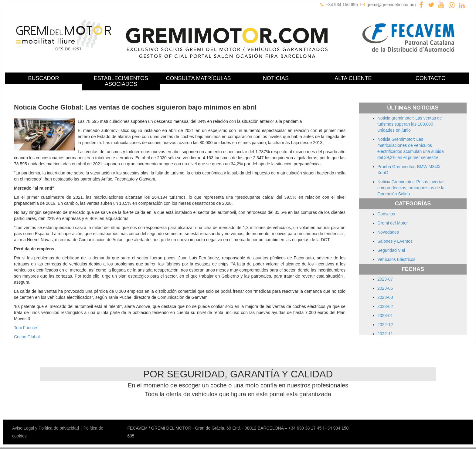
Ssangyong (57, 417)
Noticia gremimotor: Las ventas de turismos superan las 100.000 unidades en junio (410, 124)
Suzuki (90, 417)
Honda (121, 410)
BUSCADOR (43, 78)
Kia (199, 410)
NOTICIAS (276, 78)
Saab (388, 410)
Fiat (100, 410)
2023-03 (385, 297)
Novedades (388, 232)
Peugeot (327, 410)
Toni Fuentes (26, 328)
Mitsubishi (283, 410)
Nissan (301, 410)
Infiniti (152, 410)
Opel (313, 410)
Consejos (386, 214)
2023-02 (385, 306)
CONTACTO (431, 78)
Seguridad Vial (391, 250)
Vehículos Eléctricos (396, 259)
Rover (376, 410)
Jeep (189, 410)
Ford (109, 410)
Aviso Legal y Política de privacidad (46, 428)
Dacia (89, 410)
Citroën (75, 410)
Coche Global (27, 337)
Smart (424, 410)
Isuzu (164, 410)
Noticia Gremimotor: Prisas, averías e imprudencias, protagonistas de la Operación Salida (411, 188)
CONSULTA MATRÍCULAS (198, 78)
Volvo (150, 417)
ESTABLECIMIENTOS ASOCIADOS (121, 81)
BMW (62, 410)
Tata (102, 417)
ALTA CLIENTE (353, 78)
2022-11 (385, 334)
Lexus (223, 410)
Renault (361, 410)
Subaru (76, 417)
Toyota (113, 417)
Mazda (236, 410)
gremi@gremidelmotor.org (391, 5)
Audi (51, 410)
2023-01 (385, 316)
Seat (398, 410)
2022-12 (385, 325)
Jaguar (177, 410)
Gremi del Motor (393, 223)
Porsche (344, 410)
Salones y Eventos (395, 241)
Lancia (210, 410)
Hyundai (137, 410)
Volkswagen (132, 417)
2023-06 (385, 288)
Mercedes (254, 410)
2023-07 (385, 279)
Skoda (410, 410)
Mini (269, 410)
